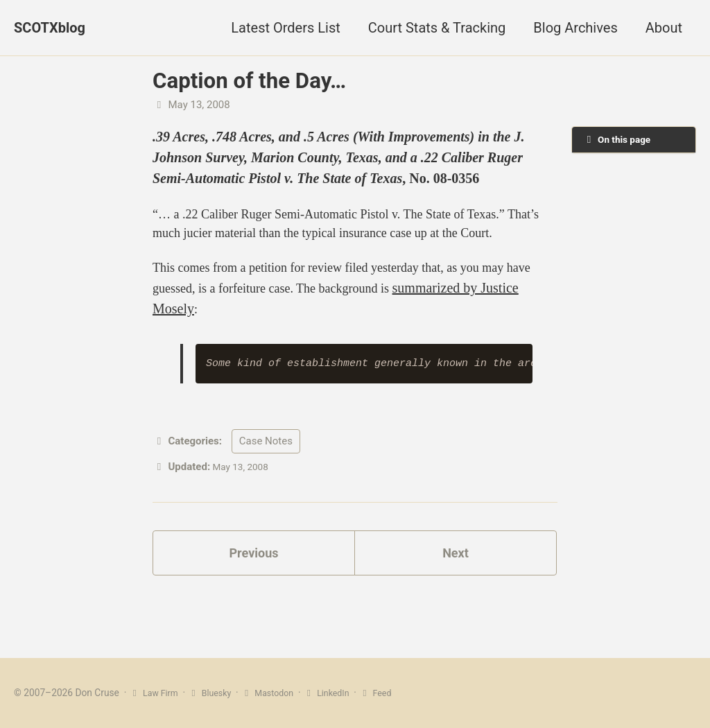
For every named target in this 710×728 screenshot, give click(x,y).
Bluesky (215, 693)
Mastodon (277, 693)
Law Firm (156, 693)
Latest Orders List (285, 28)
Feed (392, 693)
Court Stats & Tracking (437, 28)
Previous (254, 591)
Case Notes (266, 477)
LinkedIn (340, 693)
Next (456, 591)
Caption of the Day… (249, 81)
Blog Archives (575, 28)
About (664, 28)
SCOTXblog (50, 28)
